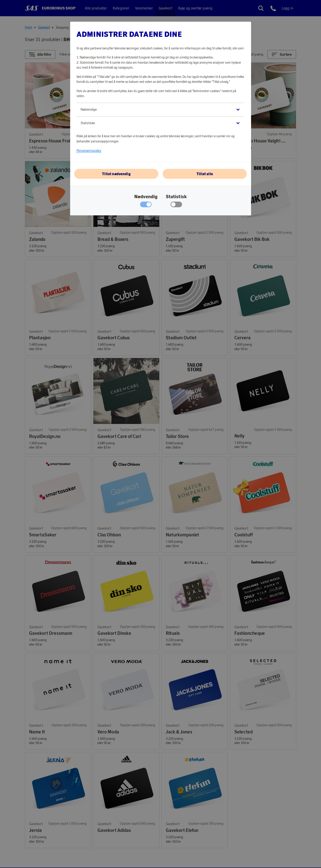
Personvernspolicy (89, 151)
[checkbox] (176, 205)
